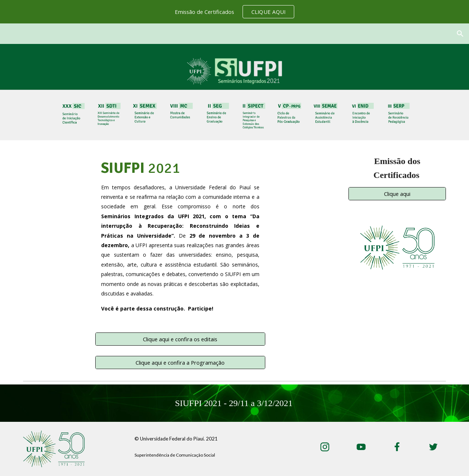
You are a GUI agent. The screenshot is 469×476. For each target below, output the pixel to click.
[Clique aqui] (397, 194)
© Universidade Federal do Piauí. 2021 (176, 439)
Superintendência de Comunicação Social (175, 455)
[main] (180, 241)
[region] (234, 12)
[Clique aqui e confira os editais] (180, 339)
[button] (460, 34)
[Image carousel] (397, 248)
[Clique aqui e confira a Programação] (180, 362)
